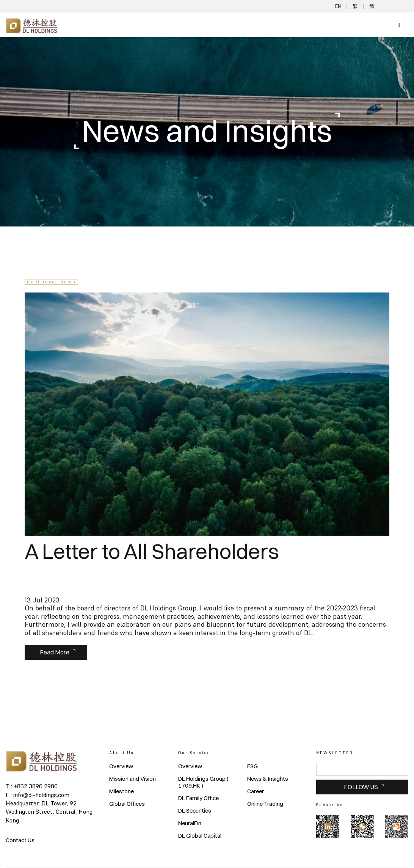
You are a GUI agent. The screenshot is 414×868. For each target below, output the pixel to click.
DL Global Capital (200, 836)
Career (256, 791)
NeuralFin (190, 823)
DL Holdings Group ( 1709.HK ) (203, 782)
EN (338, 6)
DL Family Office (198, 798)
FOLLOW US (361, 787)
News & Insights (268, 779)
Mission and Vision (133, 779)
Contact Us (20, 840)
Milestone (122, 791)
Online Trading (265, 804)
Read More (55, 652)
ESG (252, 766)
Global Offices (127, 804)
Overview (121, 766)
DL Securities (195, 811)
